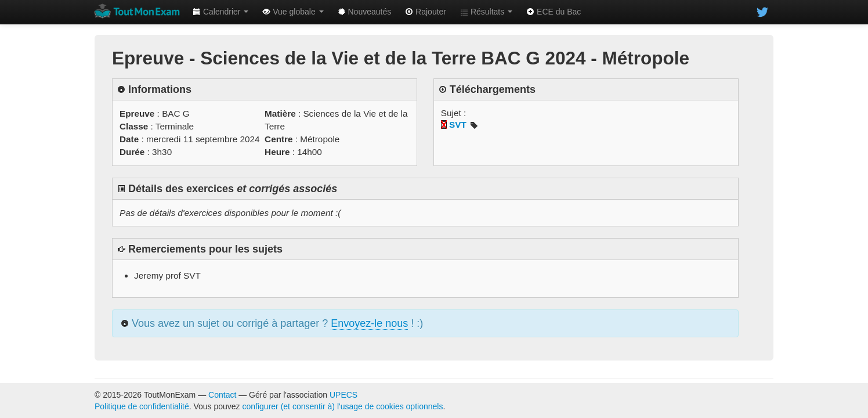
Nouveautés (365, 12)
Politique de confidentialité (142, 406)
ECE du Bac (554, 12)
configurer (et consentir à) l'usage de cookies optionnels (343, 406)
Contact (222, 395)
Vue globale (293, 12)
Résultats (486, 12)
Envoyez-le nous (369, 323)
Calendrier (220, 12)
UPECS (343, 395)
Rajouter (426, 12)
